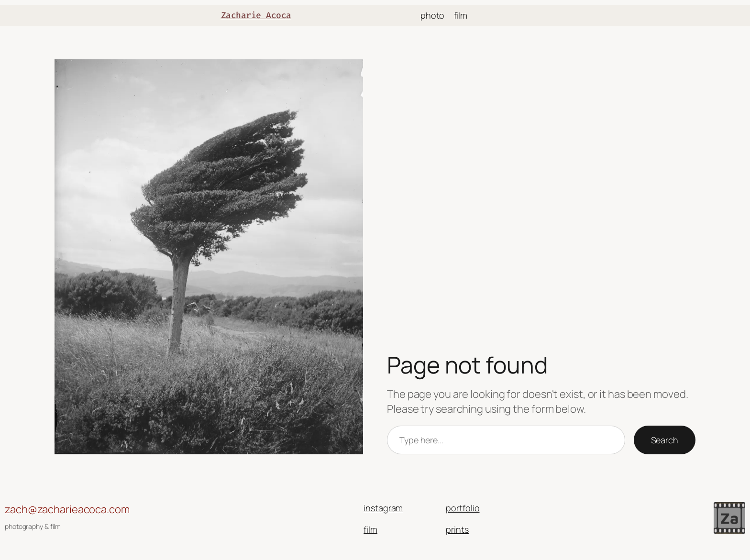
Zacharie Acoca (256, 15)
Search (665, 440)
